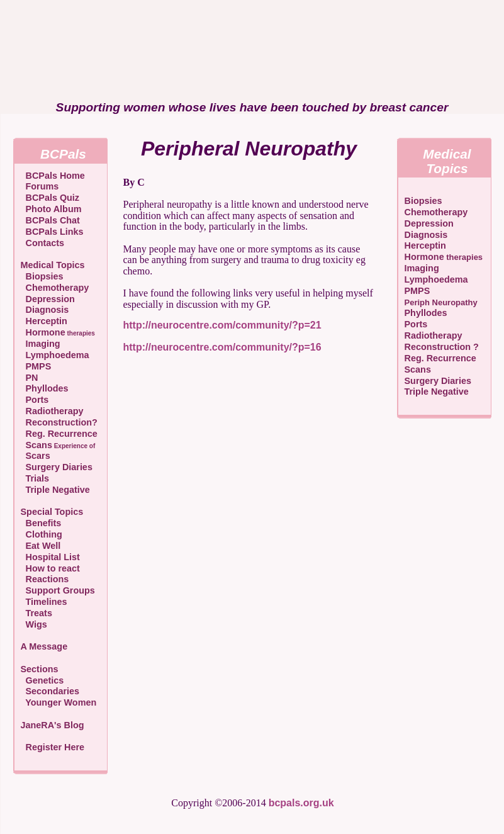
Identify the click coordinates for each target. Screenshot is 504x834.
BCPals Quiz (50, 198)
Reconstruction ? (442, 347)
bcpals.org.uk (301, 803)
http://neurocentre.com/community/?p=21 (222, 325)
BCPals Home (53, 176)
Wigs (34, 624)
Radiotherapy (52, 411)
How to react (50, 568)
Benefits (41, 523)
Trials (35, 478)
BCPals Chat (50, 220)
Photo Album (51, 209)
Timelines (44, 602)
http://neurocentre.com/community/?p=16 (222, 347)
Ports (35, 400)
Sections (40, 669)
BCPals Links (52, 232)
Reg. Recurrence (59, 434)
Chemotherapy (55, 288)
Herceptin (44, 321)
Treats (36, 613)
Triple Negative (55, 490)
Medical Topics (53, 265)
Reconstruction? (59, 422)
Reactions (45, 579)
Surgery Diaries (57, 467)
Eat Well (41, 546)
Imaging (41, 344)
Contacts (43, 243)
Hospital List (50, 557)
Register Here (55, 747)
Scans (58, 445)
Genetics (42, 680)
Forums (40, 186)
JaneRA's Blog (53, 725)
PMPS (36, 366)
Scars (36, 456)
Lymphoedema (55, 355)
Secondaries (50, 691)
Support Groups (58, 590)
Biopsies (42, 276)
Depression (48, 299)
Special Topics (52, 512)
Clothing (42, 534)
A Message (44, 646)
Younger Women (59, 702)
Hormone (58, 332)
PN (30, 378)
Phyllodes (45, 388)
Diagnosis (45, 310)
